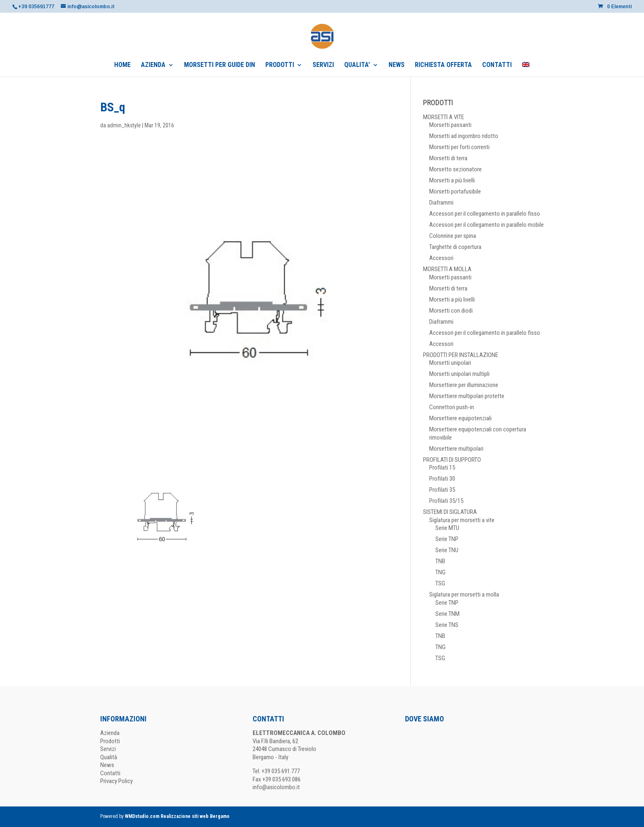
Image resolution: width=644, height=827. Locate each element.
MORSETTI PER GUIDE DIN (220, 65)
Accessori (441, 258)
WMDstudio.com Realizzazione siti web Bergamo (177, 816)
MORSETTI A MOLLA (447, 269)
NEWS (397, 65)
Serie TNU (447, 550)
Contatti (110, 773)
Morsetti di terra (448, 158)
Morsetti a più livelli (452, 180)
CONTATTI (497, 65)
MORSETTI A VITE (444, 117)
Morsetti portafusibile (455, 191)
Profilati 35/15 (446, 501)
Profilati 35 (442, 490)
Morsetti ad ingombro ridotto (464, 136)
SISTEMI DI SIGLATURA (450, 512)
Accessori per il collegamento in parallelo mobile (486, 225)
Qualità (109, 757)
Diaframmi (441, 203)
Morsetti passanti (450, 125)
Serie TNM (447, 614)
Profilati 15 (442, 468)
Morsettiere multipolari (456, 449)
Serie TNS (447, 625)
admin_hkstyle (124, 125)
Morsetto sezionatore (455, 169)
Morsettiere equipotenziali (460, 418)
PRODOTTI (280, 65)
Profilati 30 (442, 479)
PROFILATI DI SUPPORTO (452, 460)
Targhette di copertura (455, 247)
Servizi (108, 749)
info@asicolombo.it (276, 787)
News (107, 765)
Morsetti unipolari (450, 363)
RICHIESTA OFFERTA (443, 65)
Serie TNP (447, 539)
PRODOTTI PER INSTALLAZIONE (461, 355)
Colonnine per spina (453, 236)
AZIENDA (153, 65)
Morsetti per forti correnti (459, 147)
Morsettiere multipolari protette (467, 396)
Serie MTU (447, 528)
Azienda (110, 733)
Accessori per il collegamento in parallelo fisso (485, 214)
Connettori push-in (452, 407)
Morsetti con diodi (451, 311)
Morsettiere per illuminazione (464, 385)
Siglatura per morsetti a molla (464, 594)
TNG (440, 572)
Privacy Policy (116, 781)
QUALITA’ (357, 65)
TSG (440, 583)
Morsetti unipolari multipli (459, 374)
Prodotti (110, 741)
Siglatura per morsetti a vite (462, 520)
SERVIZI (323, 65)
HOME (122, 65)
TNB (440, 561)
